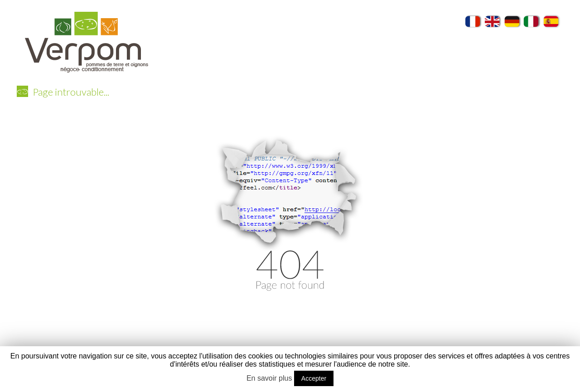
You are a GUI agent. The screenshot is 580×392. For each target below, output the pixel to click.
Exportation (384, 74)
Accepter (314, 378)
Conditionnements (319, 74)
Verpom (201, 74)
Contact (538, 93)
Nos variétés (254, 74)
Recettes (491, 74)
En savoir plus (269, 378)
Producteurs (440, 74)
